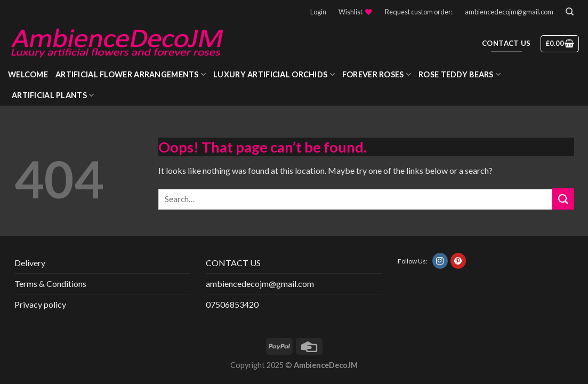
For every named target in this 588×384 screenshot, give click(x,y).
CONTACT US (233, 263)
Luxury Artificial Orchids (274, 74)
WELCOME (28, 74)
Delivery (30, 263)
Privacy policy (40, 304)
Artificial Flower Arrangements (131, 74)
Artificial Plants (53, 95)
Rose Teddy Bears (460, 74)
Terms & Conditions (50, 283)
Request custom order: (419, 12)
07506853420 (232, 304)
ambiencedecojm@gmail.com (509, 12)
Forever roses (377, 74)
